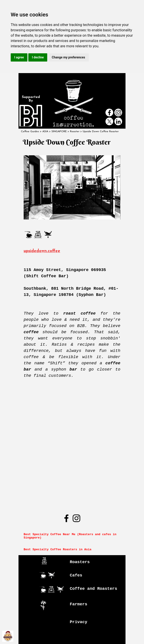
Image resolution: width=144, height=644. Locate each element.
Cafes (76, 575)
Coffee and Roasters (94, 589)
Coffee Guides (30, 132)
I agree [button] (19, 57)
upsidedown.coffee (42, 251)
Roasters (80, 562)
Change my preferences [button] (68, 57)
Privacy (78, 622)
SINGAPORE (59, 132)
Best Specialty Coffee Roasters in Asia (58, 549)
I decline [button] (38, 57)
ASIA (45, 132)
